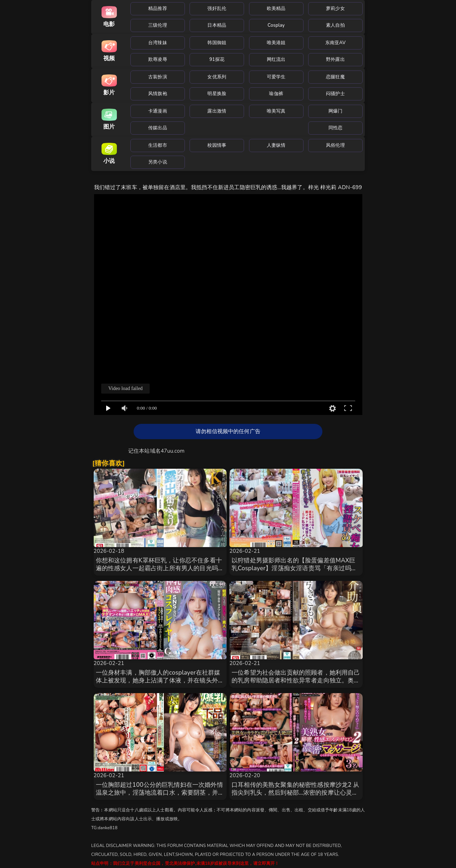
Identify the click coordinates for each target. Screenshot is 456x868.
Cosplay (276, 25)
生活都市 (158, 145)
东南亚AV (336, 43)
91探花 (217, 59)
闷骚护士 (335, 94)
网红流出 (276, 59)
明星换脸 (217, 94)
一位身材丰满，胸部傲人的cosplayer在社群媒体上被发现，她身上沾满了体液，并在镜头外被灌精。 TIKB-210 (160, 680)
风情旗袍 (158, 94)
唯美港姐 (276, 43)
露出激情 (217, 111)
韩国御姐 (217, 43)
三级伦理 (158, 25)
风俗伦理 (335, 145)
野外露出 (335, 59)
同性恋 (335, 128)
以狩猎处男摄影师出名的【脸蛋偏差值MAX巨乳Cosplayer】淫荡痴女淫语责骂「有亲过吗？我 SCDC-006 (294, 568)
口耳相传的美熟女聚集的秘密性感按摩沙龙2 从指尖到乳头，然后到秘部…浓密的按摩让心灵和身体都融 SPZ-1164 (295, 793)
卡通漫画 (158, 111)
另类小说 (158, 162)
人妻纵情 (276, 145)
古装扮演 (158, 77)
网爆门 (335, 111)
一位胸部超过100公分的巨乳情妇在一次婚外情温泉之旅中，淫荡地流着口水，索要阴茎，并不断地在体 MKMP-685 (160, 793)
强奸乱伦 (217, 9)
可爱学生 (276, 77)
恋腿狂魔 (335, 77)
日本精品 (217, 25)
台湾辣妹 (158, 43)
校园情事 (217, 145)
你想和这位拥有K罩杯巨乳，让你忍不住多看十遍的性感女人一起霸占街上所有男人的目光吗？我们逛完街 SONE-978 (160, 568)
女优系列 (217, 77)
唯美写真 (276, 111)
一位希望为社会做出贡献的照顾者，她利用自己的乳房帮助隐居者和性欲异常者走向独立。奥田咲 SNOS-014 (296, 680)
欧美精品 (276, 9)
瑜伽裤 (276, 94)
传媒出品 (158, 128)
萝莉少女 (335, 9)
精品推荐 (158, 9)
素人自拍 (335, 25)
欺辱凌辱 (158, 59)
